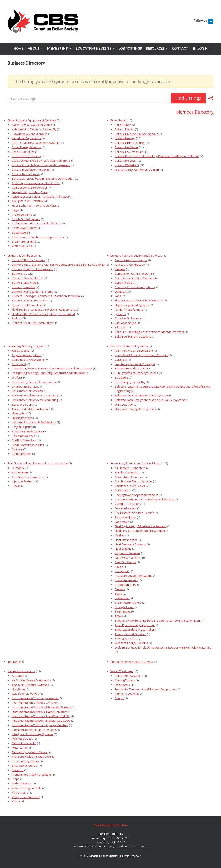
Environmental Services (27, 391)
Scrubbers (122, 377)
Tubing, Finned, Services (131, 634)
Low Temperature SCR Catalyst (135, 364)
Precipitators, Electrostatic (132, 368)
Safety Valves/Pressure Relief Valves (36, 223)
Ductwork (18, 468)
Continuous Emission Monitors (135, 278)
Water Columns (22, 246)
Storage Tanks (124, 607)
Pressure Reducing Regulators (32, 756)
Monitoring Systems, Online (30, 752)
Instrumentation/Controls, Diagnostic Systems (42, 707)
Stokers (17, 318)
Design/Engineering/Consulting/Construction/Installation (49, 373)
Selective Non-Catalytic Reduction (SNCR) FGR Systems (150, 400)
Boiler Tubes (123, 125)
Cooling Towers (125, 680)
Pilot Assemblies (125, 323)
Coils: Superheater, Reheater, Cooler (36, 183)
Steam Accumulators (128, 603)
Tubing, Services (125, 638)
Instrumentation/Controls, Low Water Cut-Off (41, 716)
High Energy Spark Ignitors (132, 305)
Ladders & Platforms (128, 558)
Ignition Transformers (129, 309)
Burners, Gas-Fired (24, 282)
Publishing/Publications (27, 431)
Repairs (120, 589)
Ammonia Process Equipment (134, 350)
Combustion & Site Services (30, 188)
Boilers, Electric (125, 129)
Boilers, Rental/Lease (26, 174)
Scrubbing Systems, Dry (130, 382)
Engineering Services (26, 386)
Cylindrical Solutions (128, 504)
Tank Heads (123, 611)
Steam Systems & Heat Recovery (132, 661)
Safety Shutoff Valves (26, 219)
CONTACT (180, 48)
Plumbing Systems (127, 694)
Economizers (20, 472)
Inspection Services (128, 553)
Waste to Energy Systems (131, 643)
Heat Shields (123, 549)
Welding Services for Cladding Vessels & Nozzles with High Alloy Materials (163, 647)
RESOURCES (155, 48)
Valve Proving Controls (27, 788)
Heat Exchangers (126, 540)
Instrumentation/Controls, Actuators (35, 698)
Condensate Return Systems (134, 481)
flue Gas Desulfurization (28, 477)
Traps (16, 779)
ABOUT (34, 48)
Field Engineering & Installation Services (141, 526)
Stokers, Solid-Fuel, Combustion (32, 323)
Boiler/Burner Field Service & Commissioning (41, 161)
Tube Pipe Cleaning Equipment (135, 625)
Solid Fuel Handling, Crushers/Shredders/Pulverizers (149, 332)
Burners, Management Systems (32, 291)
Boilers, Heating (125, 138)
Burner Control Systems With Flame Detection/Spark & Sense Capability (58, 265)
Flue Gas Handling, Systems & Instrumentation (38, 463)
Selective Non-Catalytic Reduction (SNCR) (141, 395)
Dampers (121, 291)
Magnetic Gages (22, 739)
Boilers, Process (125, 161)
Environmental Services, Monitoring (35, 400)
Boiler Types (119, 120)
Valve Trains (20, 792)
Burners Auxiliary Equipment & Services (136, 256)
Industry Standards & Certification (34, 422)
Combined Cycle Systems (28, 360)
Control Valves (124, 282)
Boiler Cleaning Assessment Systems (36, 143)
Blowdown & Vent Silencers (30, 134)
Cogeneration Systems (27, 355)
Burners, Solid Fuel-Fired (28, 305)
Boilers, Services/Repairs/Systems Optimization (43, 178)
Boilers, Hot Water (127, 147)
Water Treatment (122, 671)
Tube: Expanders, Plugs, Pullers (135, 630)
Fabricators (122, 522)
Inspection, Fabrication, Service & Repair (137, 463)
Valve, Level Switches (26, 797)
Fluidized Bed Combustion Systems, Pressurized (43, 314)
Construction (123, 490)
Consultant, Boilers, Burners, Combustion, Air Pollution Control (52, 368)
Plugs (15, 210)
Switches (18, 770)
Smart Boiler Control (25, 765)
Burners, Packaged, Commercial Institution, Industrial (46, 296)
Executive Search (23, 404)
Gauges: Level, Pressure (28, 201)
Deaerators (122, 685)
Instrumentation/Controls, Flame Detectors (40, 712)
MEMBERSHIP (58, 48)
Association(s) (21, 350)
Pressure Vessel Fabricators (133, 576)
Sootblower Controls (25, 228)
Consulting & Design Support (26, 346)
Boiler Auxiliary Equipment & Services (32, 120)
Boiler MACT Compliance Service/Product (141, 355)
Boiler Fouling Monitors (27, 147)
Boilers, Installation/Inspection (32, 170)
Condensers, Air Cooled (130, 486)
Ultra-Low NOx (124, 404)
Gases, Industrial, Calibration (31, 409)
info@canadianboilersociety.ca (127, 846)
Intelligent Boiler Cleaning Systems (34, 730)
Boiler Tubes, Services (26, 156)
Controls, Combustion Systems (135, 287)
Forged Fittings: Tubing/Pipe (30, 192)
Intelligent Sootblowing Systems (33, 734)
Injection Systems (23, 481)
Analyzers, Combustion (130, 265)
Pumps (119, 698)
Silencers (121, 327)
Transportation (22, 454)
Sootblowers (20, 232)
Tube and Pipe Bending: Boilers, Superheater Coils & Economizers (158, 620)
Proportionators (125, 585)
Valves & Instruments (21, 671)
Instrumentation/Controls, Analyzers (36, 703)
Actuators (18, 676)
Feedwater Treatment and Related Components (146, 689)
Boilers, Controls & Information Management (41, 165)
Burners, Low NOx (24, 287)
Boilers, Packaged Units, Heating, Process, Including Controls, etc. (157, 156)
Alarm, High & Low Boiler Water (32, 125)
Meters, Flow (20, 748)
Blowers (120, 269)
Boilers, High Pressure (129, 143)
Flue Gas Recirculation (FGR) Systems (139, 300)
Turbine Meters (22, 783)
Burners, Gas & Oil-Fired (28, 278)
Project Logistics (22, 427)
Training (17, 449)
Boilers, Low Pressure (129, 152)
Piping (119, 567)
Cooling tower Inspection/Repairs (137, 495)
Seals (118, 593)
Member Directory (195, 112)
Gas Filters (19, 689)
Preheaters (122, 571)
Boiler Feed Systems (128, 676)
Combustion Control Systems (134, 273)
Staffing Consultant (24, 440)
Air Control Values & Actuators (31, 680)
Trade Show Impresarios (28, 445)
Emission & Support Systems (129, 346)
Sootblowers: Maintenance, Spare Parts (38, 237)
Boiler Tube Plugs (23, 152)
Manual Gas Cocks (24, 743)
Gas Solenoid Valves (25, 694)
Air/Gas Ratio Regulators (131, 260)
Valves (16, 801)
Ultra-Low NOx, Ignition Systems (135, 409)
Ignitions (120, 314)
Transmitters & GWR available (31, 775)
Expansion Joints (126, 517)
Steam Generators (24, 241)
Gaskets (120, 535)
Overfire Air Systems (128, 318)
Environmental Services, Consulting (35, 395)
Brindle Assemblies (127, 472)
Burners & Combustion (22, 256)
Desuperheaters (126, 508)
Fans (118, 296)
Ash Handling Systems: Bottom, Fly (34, 129)
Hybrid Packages (23, 418)
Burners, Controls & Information (33, 269)
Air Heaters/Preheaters (130, 468)
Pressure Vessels (126, 580)
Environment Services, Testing (134, 513)
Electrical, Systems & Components (34, 382)
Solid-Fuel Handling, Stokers (133, 336)
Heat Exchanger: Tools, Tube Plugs (34, 205)
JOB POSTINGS (130, 48)
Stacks (16, 486)
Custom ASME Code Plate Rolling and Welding (144, 499)
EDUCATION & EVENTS (94, 48)
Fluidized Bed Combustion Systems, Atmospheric (44, 309)
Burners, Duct (21, 273)
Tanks (119, 616)
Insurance (14, 661)
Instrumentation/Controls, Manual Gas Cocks (41, 721)
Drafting (17, 377)
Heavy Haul (19, 413)
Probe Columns (22, 215)
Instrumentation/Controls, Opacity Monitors (40, 725)
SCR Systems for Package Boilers (136, 373)
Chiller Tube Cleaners (129, 477)
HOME (19, 48)
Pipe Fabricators (125, 562)
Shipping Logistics (23, 436)
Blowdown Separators (26, 138)
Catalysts (121, 360)
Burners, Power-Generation (30, 300)
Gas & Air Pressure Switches (30, 685)
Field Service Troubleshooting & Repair (140, 531)
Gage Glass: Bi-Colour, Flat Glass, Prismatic (40, 197)
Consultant (19, 364)
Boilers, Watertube (127, 165)
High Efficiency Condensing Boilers (137, 170)
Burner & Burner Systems (28, 260)
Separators (122, 598)
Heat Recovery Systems (130, 544)
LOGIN (200, 48)
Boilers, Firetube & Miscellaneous (137, 134)
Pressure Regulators (25, 761)
